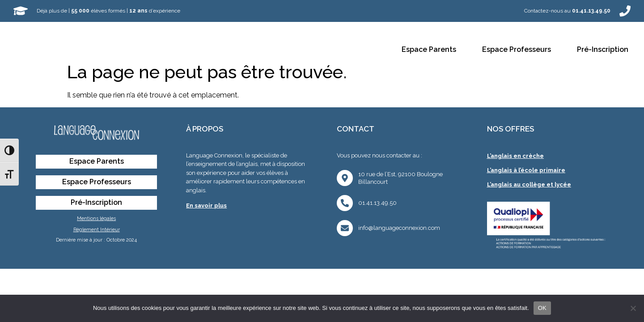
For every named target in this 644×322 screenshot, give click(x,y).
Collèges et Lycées (299, 50)
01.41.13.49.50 (377, 203)
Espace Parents (429, 49)
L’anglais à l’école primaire (526, 170)
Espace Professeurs (517, 49)
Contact (363, 50)
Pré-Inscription (603, 49)
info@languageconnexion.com (399, 228)
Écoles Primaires (214, 50)
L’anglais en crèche (515, 156)
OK (542, 308)
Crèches (148, 50)
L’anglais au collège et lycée (529, 184)
